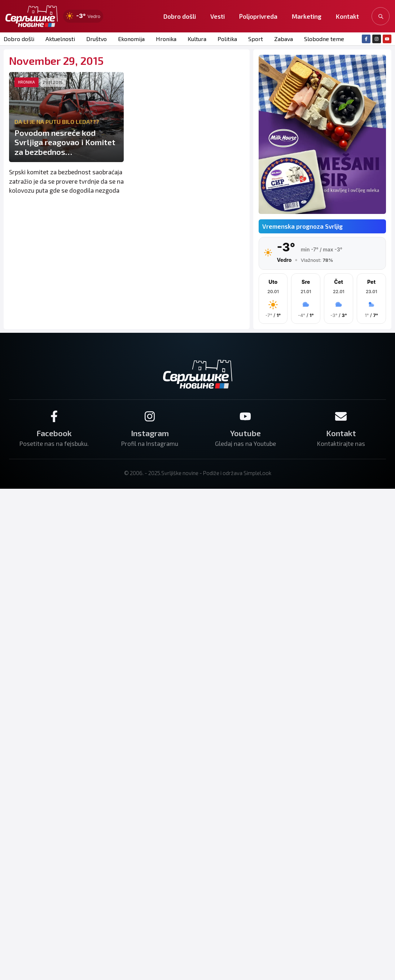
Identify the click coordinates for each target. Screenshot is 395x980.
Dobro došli (180, 16)
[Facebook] (54, 416)
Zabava (284, 39)
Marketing (307, 16)
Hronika (166, 39)
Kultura (197, 39)
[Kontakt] (341, 416)
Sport (256, 39)
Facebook (54, 433)
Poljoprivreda (258, 16)
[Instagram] (150, 416)
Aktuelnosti (60, 39)
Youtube (245, 433)
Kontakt (347, 16)
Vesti (218, 16)
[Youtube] (245, 416)
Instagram (150, 433)
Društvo (96, 39)
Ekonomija (131, 39)
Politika (227, 39)
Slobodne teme (324, 39)
